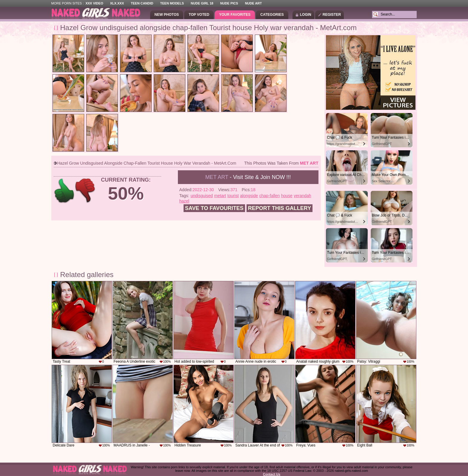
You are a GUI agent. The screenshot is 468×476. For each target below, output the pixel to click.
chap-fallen (270, 196)
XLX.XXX (117, 3)
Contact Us (272, 474)
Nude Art (253, 3)
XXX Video (94, 3)
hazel (184, 201)
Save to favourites (214, 208)
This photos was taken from (281, 163)
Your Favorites (235, 15)
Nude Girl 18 (202, 3)
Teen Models (172, 3)
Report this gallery (280, 208)
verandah (302, 196)
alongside (249, 196)
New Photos (167, 15)
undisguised (202, 196)
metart (220, 196)
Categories (272, 15)
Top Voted (199, 15)
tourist (233, 196)
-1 (86, 191)
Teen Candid (142, 3)
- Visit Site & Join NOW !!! (248, 177)
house (287, 196)
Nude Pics (229, 3)
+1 (64, 191)
